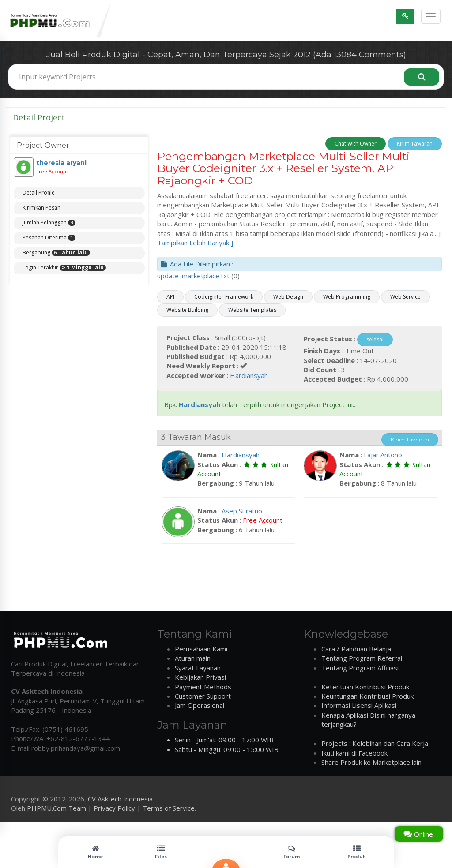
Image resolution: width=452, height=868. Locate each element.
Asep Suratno (242, 511)
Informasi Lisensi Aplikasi (359, 705)
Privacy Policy (114, 808)
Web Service (405, 297)
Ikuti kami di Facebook (354, 753)
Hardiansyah (249, 375)
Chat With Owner (356, 144)
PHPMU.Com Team (56, 808)
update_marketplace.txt (193, 276)
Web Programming (347, 297)
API (170, 297)
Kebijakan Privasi (200, 677)
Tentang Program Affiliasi (360, 668)
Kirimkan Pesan (41, 208)
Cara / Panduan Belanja (356, 649)
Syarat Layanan (198, 668)
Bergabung (56, 253)
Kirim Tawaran (415, 144)
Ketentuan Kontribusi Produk (365, 687)
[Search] (422, 77)
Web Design (288, 297)
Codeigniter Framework (224, 297)
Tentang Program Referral (362, 658)
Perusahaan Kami (201, 649)
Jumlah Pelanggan (49, 223)
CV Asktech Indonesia (120, 799)
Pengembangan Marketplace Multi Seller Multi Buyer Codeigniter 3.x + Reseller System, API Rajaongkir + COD (283, 168)
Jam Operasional (200, 705)
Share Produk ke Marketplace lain (371, 762)
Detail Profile (39, 193)
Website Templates (252, 310)
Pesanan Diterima (49, 238)
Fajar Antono (383, 455)
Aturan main (193, 658)
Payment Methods (203, 687)
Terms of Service (169, 808)
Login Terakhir (64, 268)
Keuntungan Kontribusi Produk (367, 696)
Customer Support (203, 696)
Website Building (187, 310)
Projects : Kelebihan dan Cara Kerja (375, 743)
